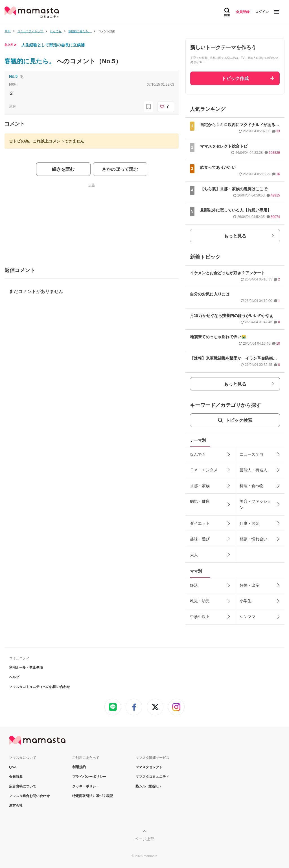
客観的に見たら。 (31, 61)
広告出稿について (23, 786)
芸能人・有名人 (253, 470)
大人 (194, 555)
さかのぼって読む (120, 169)
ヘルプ (14, 677)
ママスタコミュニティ (152, 777)
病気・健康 (200, 501)
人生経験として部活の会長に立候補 (53, 45)
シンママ (248, 617)
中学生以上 (200, 617)
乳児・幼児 (200, 601)
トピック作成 (235, 78)
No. (13, 76)
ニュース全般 (251, 454)
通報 (12, 107)
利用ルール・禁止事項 (26, 668)
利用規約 (79, 767)
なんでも (198, 454)
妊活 (194, 585)
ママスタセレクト (149, 767)
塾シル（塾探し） (149, 786)
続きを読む (63, 169)
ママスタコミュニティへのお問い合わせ (40, 687)
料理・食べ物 (251, 486)
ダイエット (200, 523)
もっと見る (235, 236)
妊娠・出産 (249, 585)
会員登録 (243, 12)
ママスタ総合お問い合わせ (29, 796)
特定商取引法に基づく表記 (93, 796)
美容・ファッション (255, 504)
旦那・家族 (200, 486)
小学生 (246, 601)
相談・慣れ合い (253, 539)
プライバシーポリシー (89, 777)
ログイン (262, 12)
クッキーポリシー (86, 786)
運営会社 (16, 806)
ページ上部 (144, 839)
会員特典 (16, 777)
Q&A (13, 767)
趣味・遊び (200, 539)
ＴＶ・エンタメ (204, 470)
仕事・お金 (249, 523)
